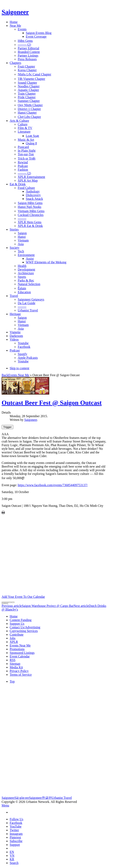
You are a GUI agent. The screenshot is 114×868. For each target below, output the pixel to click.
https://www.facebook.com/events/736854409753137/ (53, 485)
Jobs (13, 638)
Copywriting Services (24, 631)
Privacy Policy (19, 671)
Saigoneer (31, 420)
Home (14, 616)
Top (12, 681)
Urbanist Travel (62, 798)
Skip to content (19, 368)
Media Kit (16, 667)
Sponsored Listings (22, 653)
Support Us (17, 624)
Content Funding (21, 620)
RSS (13, 660)
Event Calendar (20, 656)
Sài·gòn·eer (22, 798)
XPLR (14, 642)
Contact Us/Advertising (25, 627)
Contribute (17, 635)
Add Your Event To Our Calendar (23, 597)
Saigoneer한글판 (40, 798)
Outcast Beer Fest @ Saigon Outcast (52, 403)
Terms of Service (21, 675)
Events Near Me (19, 375)
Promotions (17, 649)
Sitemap (15, 664)
